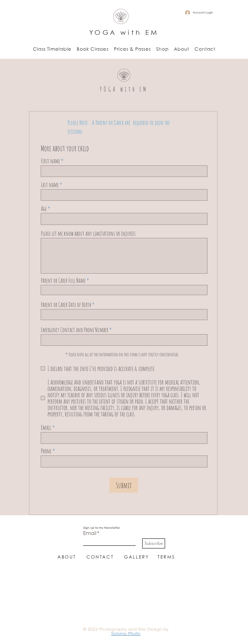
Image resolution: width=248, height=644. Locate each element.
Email (46, 427)
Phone (46, 451)
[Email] (108, 542)
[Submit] (124, 485)
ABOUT (67, 557)
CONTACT (105, 557)
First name (50, 161)
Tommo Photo (126, 634)
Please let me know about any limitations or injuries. (89, 233)
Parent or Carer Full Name (63, 280)
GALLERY (136, 557)
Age (44, 208)
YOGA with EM (124, 33)
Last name (50, 185)
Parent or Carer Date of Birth (66, 305)
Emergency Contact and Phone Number (75, 330)
